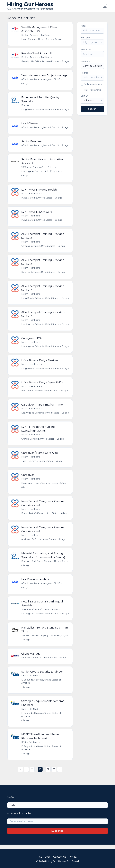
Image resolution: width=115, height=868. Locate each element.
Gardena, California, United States (38, 247)
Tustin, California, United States (37, 464)
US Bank (26, 662)
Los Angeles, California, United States (40, 326)
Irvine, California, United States (37, 39)
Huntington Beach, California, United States (44, 486)
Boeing (25, 106)
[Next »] (60, 774)
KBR (24, 680)
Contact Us (60, 857)
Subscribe (57, 835)
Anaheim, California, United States (39, 543)
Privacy (73, 857)
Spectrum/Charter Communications (40, 613)
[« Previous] (20, 774)
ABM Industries (29, 80)
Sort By (85, 96)
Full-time (46, 35)
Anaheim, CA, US (60, 639)
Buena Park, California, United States (40, 516)
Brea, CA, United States (45, 662)
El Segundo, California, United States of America (41, 685)
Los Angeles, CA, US (50, 80)
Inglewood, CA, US (49, 128)
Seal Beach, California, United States (50, 565)
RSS (40, 857)
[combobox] (92, 42)
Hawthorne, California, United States (40, 393)
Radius (84, 73)
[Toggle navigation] (105, 6)
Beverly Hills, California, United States (40, 62)
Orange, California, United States (38, 441)
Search (92, 109)
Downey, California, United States (38, 274)
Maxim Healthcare (31, 195)
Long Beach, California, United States (40, 110)
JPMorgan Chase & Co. (33, 168)
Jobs (48, 857)
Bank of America (30, 35)
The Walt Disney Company (35, 639)
